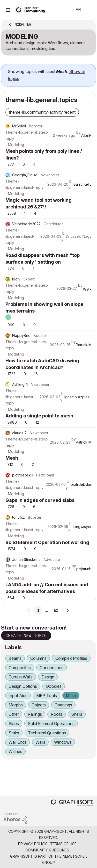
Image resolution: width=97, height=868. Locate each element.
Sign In (89, 10)
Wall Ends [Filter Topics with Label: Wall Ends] (18, 742)
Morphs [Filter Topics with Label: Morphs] (16, 705)
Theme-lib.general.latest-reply (27, 135)
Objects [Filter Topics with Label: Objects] (39, 705)
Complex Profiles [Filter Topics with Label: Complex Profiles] (71, 658)
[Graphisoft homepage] (72, 803)
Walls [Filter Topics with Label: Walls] (40, 742)
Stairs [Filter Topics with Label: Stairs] (14, 733)
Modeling (16, 145)
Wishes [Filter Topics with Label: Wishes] (15, 751)
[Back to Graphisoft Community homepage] (32, 9)
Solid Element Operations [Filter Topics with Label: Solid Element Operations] (51, 724)
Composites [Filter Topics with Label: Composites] (20, 668)
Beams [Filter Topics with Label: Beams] (15, 658)
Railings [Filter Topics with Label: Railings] (35, 714)
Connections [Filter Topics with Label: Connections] (51, 668)
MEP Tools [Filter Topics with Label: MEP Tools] (47, 696)
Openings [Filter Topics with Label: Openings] (63, 705)
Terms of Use (63, 844)
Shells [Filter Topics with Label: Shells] (77, 714)
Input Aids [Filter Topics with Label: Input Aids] (18, 696)
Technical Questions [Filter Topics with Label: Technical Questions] (47, 733)
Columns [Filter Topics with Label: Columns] (38, 658)
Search (61, 10)
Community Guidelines (47, 850)
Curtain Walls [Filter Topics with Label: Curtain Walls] (21, 677)
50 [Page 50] (56, 611)
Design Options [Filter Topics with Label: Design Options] (23, 686)
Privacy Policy (32, 844)
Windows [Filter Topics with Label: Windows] (63, 742)
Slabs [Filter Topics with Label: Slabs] (14, 724)
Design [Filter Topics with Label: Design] (48, 677)
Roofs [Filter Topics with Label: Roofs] (57, 714)
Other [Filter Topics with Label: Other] (14, 714)
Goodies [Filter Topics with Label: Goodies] (54, 686)
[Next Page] (68, 611)
